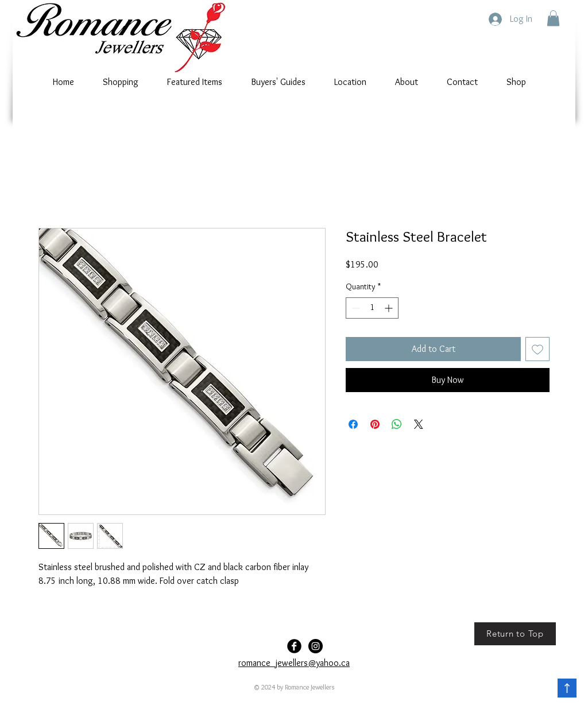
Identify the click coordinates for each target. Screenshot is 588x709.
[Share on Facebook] (353, 424)
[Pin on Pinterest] (375, 424)
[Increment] (390, 308)
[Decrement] (355, 308)
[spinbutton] (372, 308)
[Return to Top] (515, 634)
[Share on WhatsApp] (397, 424)
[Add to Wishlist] (537, 349)
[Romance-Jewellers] (316, 646)
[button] (553, 18)
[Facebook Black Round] (294, 646)
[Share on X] (419, 424)
